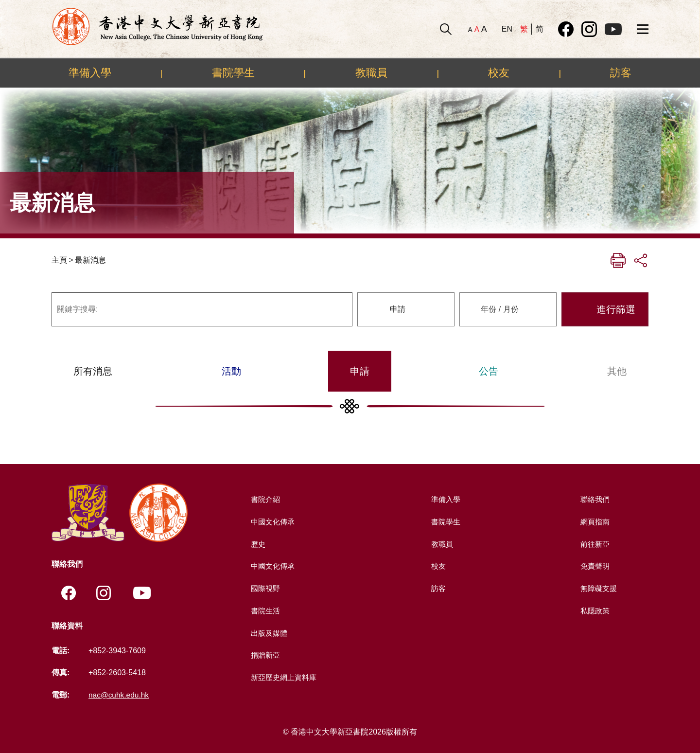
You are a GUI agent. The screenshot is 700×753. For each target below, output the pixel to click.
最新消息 (90, 260)
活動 (231, 371)
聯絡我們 (594, 499)
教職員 (371, 72)
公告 (489, 371)
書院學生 (233, 72)
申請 (360, 371)
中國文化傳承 (272, 522)
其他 (617, 371)
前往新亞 (594, 544)
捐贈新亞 (264, 654)
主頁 (59, 260)
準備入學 (90, 72)
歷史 (257, 544)
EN (507, 29)
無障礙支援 (598, 588)
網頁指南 (594, 522)
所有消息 (93, 371)
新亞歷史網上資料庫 (284, 677)
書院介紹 (264, 499)
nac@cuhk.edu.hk (120, 695)
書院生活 (264, 610)
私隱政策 (594, 610)
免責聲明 (594, 566)
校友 (499, 72)
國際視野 (264, 588)
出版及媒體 (268, 633)
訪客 (621, 72)
